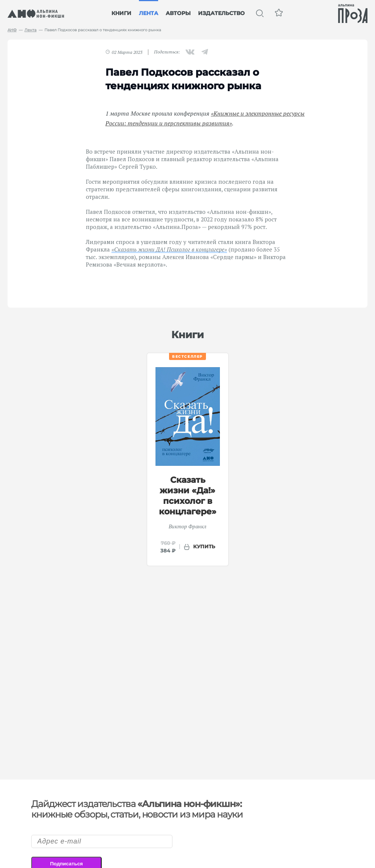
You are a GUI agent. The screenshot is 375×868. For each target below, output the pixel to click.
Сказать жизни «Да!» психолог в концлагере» (188, 496)
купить (204, 546)
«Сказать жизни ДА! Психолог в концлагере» (169, 249)
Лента (149, 13)
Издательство (221, 13)
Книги (121, 13)
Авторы (178, 13)
